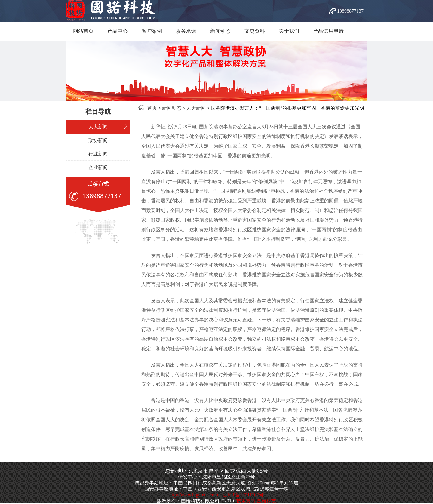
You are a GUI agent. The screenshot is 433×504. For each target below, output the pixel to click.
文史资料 (255, 31)
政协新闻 (98, 140)
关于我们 (289, 31)
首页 (152, 108)
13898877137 (350, 11)
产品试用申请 (328, 31)
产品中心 (118, 31)
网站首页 (83, 31)
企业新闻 (98, 167)
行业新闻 (98, 154)
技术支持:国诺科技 (256, 501)
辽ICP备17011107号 (243, 495)
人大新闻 (98, 127)
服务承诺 (186, 31)
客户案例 (152, 31)
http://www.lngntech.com (194, 495)
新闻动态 (220, 31)
